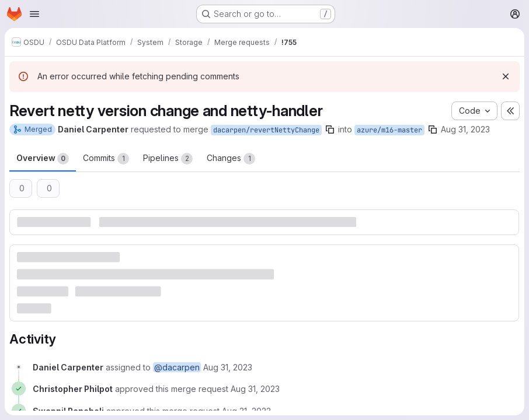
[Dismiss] (506, 76)
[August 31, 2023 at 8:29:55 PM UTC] (255, 389)
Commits (106, 159)
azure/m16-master (389, 130)
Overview (43, 159)
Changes (231, 159)
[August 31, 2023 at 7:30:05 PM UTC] (228, 367)
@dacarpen (177, 367)
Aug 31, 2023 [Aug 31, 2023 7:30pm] (465, 129)
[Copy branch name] (330, 129)
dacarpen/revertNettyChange (266, 130)
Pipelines (168, 159)
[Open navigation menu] (34, 14)
